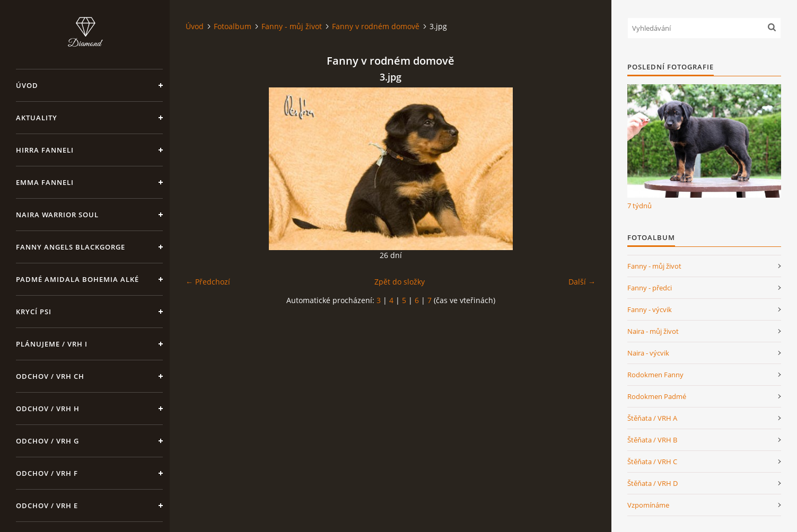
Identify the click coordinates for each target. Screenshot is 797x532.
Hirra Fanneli (45, 150)
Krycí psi (34, 312)
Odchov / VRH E (47, 506)
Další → (582, 282)
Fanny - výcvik (650, 309)
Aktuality (37, 118)
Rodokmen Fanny (655, 375)
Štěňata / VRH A (652, 418)
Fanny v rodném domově (376, 26)
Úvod (27, 85)
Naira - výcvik (648, 353)
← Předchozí (208, 282)
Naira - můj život (653, 331)
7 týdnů (640, 206)
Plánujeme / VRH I (52, 344)
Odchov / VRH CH (50, 376)
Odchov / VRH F (47, 473)
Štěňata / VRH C (652, 462)
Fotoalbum (233, 26)
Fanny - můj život (292, 26)
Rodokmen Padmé (657, 396)
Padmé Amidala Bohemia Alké (77, 279)
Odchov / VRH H (48, 409)
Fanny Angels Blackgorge (71, 247)
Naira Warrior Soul (57, 215)
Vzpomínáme (648, 505)
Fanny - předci (650, 288)
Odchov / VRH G (47, 441)
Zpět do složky (400, 282)
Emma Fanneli (45, 182)
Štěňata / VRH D (653, 483)
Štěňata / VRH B (652, 440)
